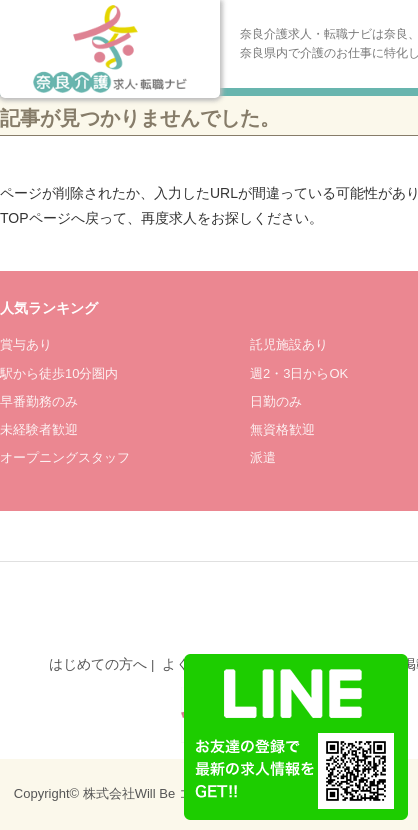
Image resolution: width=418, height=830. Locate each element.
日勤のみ (276, 401)
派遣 (263, 457)
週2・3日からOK (299, 373)
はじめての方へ (98, 664)
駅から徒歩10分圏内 (59, 373)
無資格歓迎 (282, 429)
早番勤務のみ (39, 401)
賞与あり (26, 344)
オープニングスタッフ (65, 457)
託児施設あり (289, 344)
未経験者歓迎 (39, 429)
